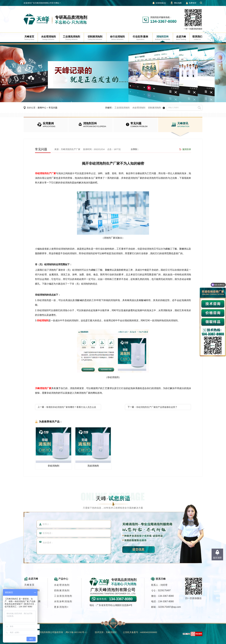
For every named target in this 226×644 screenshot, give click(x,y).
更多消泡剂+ (61, 607)
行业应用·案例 (32, 601)
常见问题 (53, 108)
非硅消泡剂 (43, 320)
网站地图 (178, 3)
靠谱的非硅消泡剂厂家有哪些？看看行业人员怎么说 (71, 407)
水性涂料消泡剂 (63, 601)
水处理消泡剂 (139, 108)
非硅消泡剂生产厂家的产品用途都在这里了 (157, 407)
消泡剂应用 (31, 596)
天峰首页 (29, 585)
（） (76, 632)
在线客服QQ (161, 3)
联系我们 (29, 607)
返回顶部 (217, 558)
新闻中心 (42, 108)
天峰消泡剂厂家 (43, 388)
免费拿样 (193, 3)
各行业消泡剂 (32, 590)
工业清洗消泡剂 (122, 108)
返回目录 (187, 149)
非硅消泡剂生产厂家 (45, 173)
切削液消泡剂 (155, 108)
